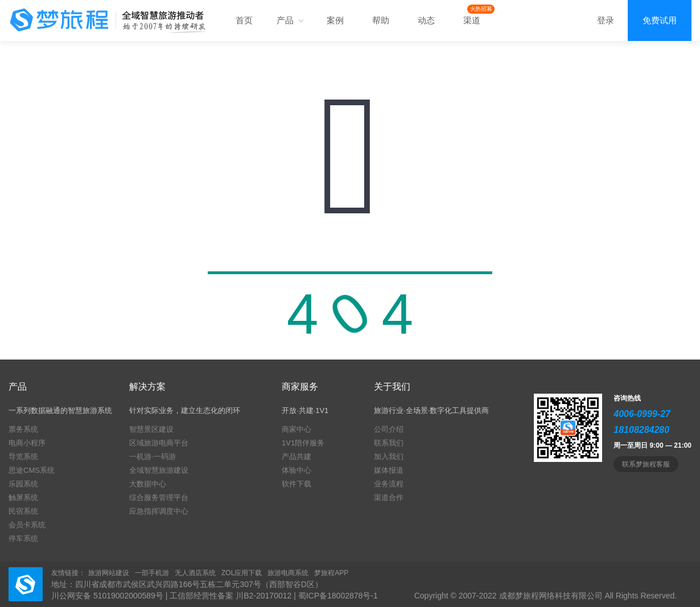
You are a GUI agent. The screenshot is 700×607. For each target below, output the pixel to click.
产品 (290, 20)
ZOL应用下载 (242, 573)
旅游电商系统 (288, 573)
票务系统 (23, 429)
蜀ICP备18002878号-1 (338, 596)
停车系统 (23, 538)
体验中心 (297, 470)
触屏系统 (23, 497)
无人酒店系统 (195, 573)
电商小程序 (27, 443)
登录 (606, 20)
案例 (335, 20)
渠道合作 (389, 497)
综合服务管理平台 (159, 497)
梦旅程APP (331, 573)
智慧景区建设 (151, 429)
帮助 (381, 20)
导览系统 (23, 457)
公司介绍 (389, 429)
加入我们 (389, 457)
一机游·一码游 (153, 457)
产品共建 (297, 457)
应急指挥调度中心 (159, 511)
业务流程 (389, 484)
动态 (426, 20)
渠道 (472, 20)
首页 (244, 20)
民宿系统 (23, 511)
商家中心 (297, 429)
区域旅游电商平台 (159, 443)
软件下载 (297, 484)
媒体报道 (389, 470)
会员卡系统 (27, 525)
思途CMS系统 (32, 470)
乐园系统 (23, 484)
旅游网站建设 (109, 573)
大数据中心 (148, 484)
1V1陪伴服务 (303, 443)
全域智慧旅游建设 (159, 470)
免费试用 (660, 20)
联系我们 (389, 443)
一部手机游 (152, 573)
